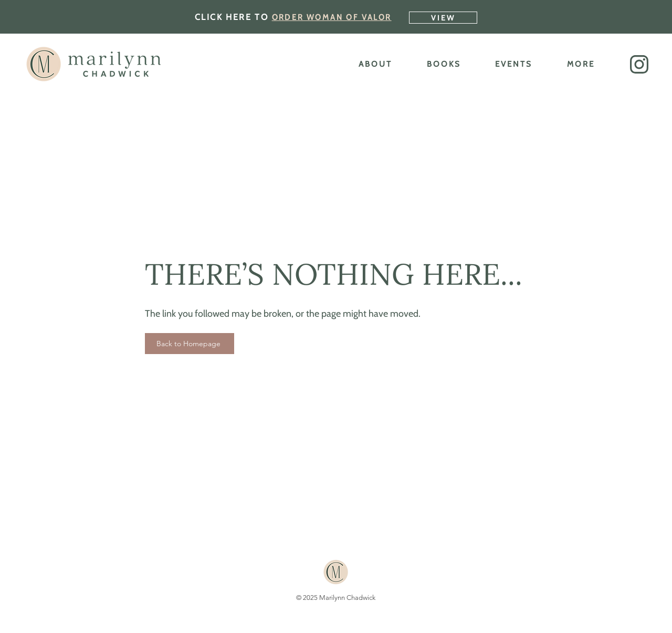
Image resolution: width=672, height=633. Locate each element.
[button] (639, 64)
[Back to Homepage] (190, 344)
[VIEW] (443, 18)
